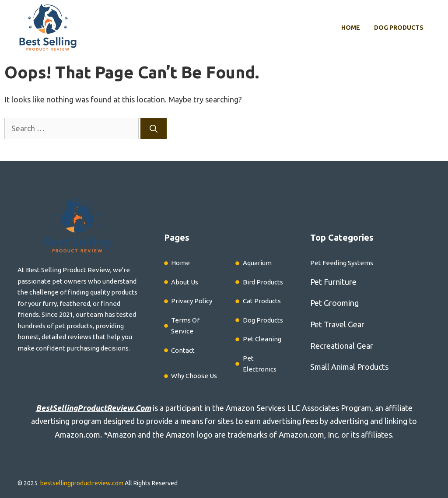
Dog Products (399, 28)
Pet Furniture (333, 282)
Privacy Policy (192, 301)
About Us (185, 282)
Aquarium (257, 263)
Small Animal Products (349, 367)
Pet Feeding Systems (342, 263)
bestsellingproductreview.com (82, 483)
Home (351, 28)
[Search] (154, 128)
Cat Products (262, 301)
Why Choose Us (194, 376)
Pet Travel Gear (337, 324)
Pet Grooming (334, 303)
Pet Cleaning (262, 339)
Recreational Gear (342, 346)
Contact (183, 350)
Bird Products (263, 282)
